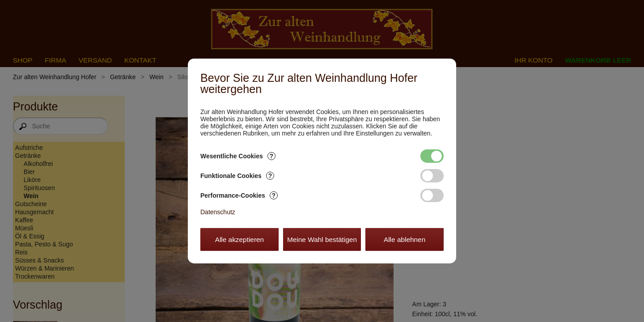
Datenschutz (218, 212)
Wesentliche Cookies (238, 156)
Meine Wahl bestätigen (322, 239)
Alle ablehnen (405, 239)
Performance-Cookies (239, 195)
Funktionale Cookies (237, 176)
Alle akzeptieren (240, 239)
